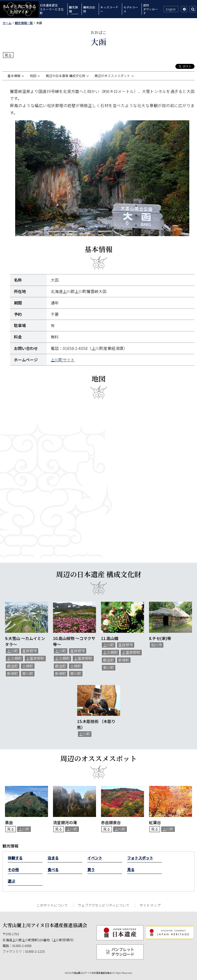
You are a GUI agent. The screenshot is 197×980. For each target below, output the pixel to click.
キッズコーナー (109, 9)
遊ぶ (11, 881)
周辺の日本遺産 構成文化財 (66, 76)
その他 (13, 870)
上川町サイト (63, 360)
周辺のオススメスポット (112, 76)
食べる (53, 870)
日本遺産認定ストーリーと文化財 (52, 9)
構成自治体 (89, 9)
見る (131, 870)
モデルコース (131, 9)
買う (91, 870)
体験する (15, 858)
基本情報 (14, 76)
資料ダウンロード (150, 9)
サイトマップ (150, 905)
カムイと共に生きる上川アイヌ (19, 9)
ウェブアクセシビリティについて (104, 905)
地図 (33, 76)
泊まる (53, 858)
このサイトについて (52, 905)
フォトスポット (140, 858)
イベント (95, 858)
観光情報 (73, 9)
